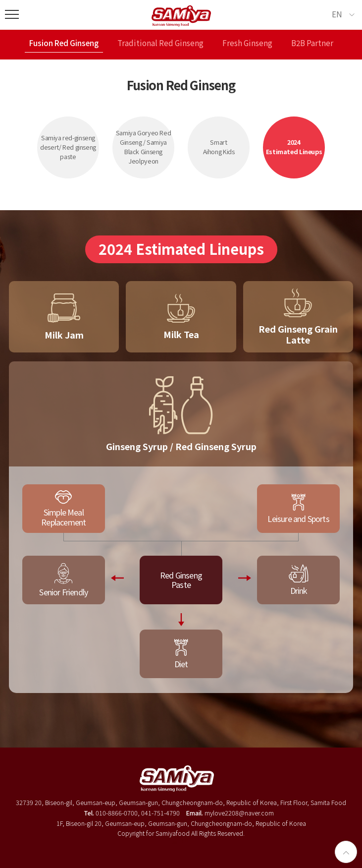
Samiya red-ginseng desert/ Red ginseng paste (68, 147)
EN (337, 14)
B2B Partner (312, 44)
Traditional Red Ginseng (160, 44)
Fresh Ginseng (247, 44)
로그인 (181, 841)
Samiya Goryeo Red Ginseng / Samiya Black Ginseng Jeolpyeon (144, 147)
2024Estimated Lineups (294, 147)
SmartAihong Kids (219, 147)
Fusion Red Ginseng (64, 44)
